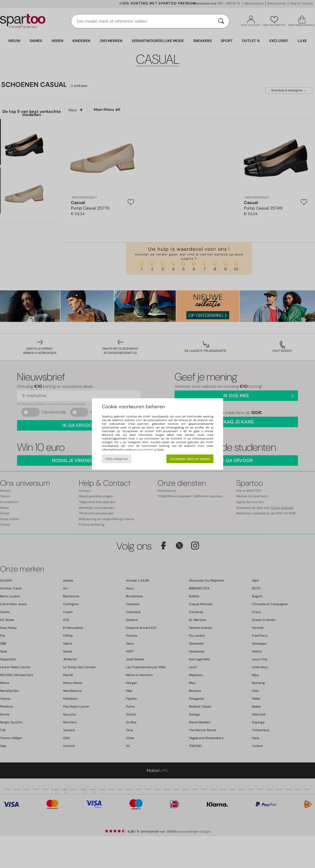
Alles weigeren (117, 459)
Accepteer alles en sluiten (190, 459)
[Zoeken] (221, 21)
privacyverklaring (145, 449)
